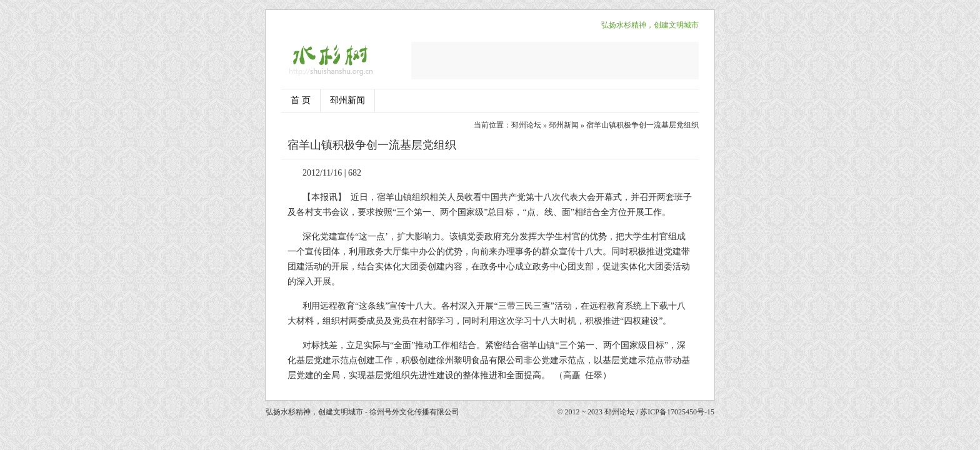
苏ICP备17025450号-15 (677, 412)
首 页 (301, 100)
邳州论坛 (526, 125)
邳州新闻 (347, 100)
